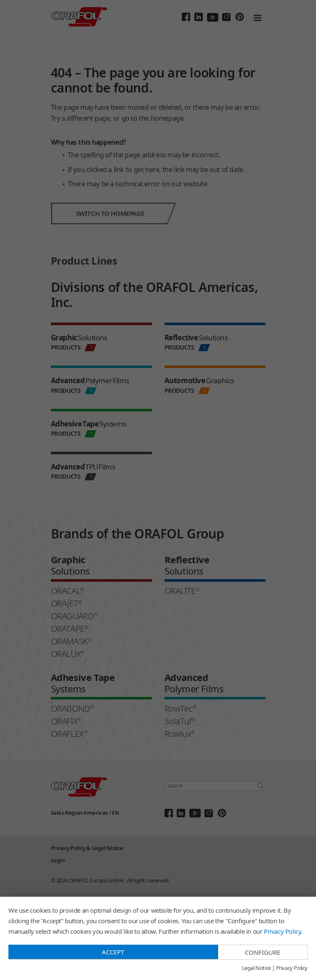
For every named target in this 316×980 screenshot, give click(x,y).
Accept (113, 952)
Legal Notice (256, 968)
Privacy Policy (282, 931)
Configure (263, 952)
